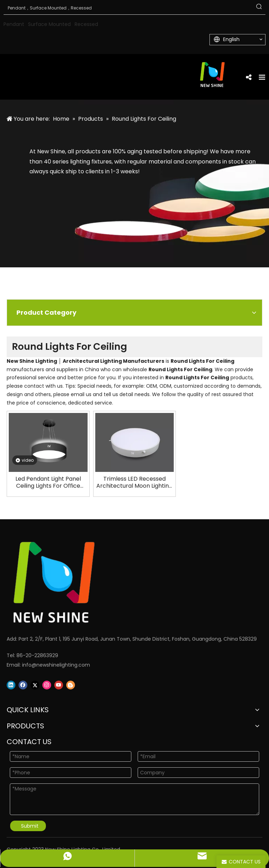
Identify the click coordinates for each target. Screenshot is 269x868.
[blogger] (71, 685)
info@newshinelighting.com (56, 665)
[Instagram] (47, 685)
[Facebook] (23, 685)
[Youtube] (59, 685)
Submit (30, 826)
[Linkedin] (11, 685)
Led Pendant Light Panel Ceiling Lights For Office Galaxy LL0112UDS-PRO (48, 482)
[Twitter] (35, 685)
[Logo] (126, 582)
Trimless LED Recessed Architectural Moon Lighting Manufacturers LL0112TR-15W (134, 482)
